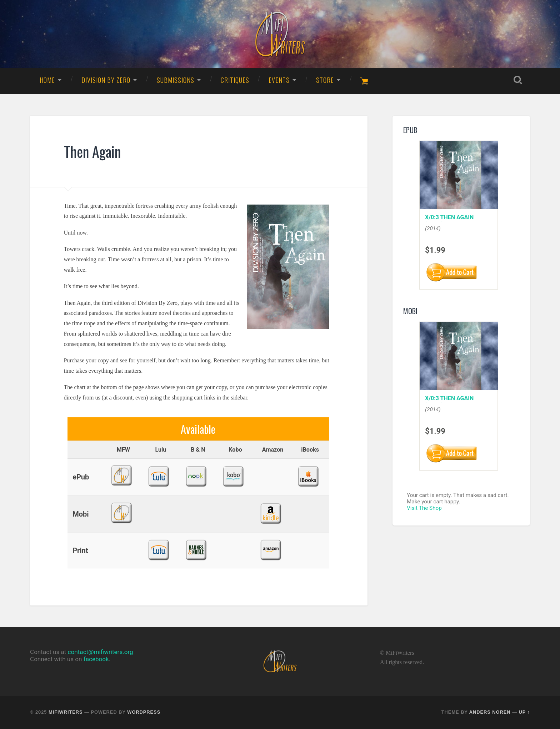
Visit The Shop (424, 508)
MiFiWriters (66, 712)
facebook (96, 659)
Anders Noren (490, 712)
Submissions (176, 80)
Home (47, 80)
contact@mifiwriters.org (101, 652)
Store (325, 80)
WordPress (144, 712)
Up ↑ (525, 712)
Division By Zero (106, 80)
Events (279, 80)
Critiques (235, 80)
